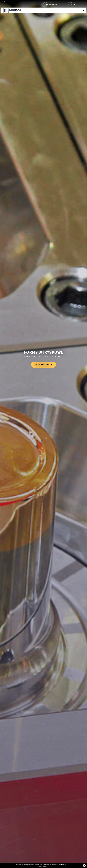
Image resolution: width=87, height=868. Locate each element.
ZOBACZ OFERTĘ (43, 365)
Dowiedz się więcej (41, 866)
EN (4, 1)
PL (3, 1)
